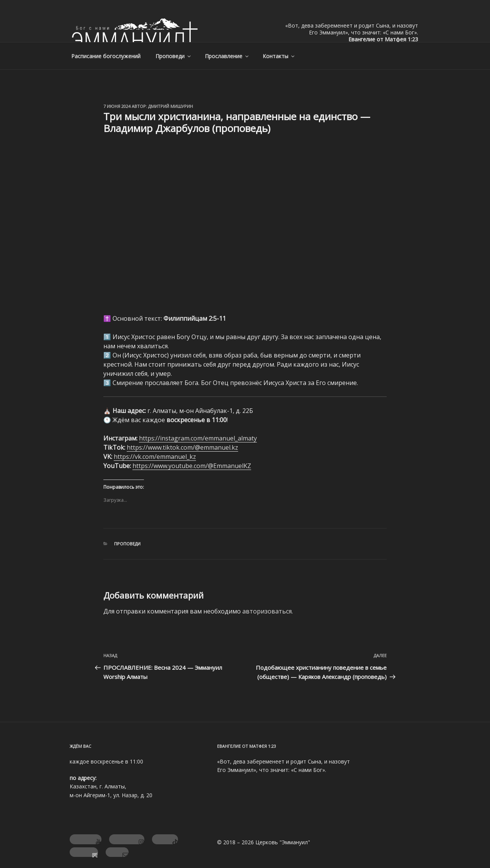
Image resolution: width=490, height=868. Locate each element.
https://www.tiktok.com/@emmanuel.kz (182, 447)
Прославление (227, 56)
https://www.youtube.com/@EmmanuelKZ (192, 466)
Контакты (279, 56)
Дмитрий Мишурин (171, 106)
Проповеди (174, 56)
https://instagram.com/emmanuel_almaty (198, 438)
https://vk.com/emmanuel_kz (155, 457)
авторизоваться (267, 611)
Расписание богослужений (106, 56)
